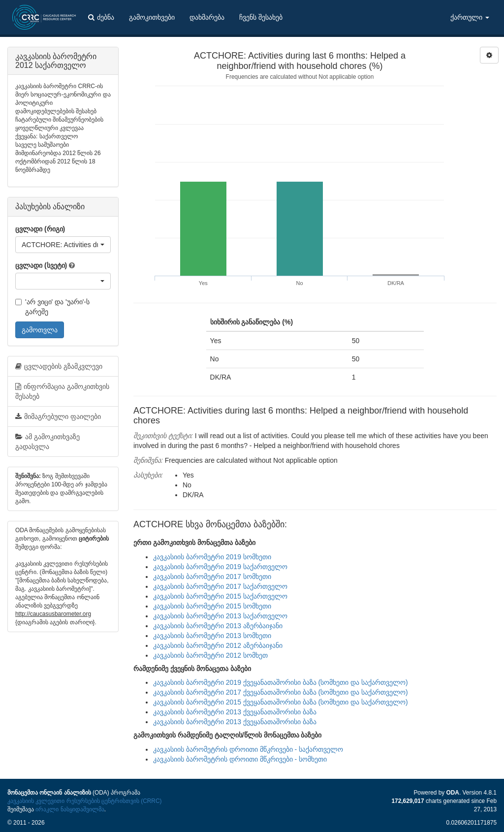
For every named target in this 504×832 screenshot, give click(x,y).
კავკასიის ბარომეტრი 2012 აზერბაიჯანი (218, 645)
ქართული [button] (470, 17)
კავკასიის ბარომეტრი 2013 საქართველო (220, 616)
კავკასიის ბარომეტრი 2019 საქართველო (220, 567)
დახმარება (207, 17)
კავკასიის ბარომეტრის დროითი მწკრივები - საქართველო (248, 749)
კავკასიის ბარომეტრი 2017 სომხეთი (212, 576)
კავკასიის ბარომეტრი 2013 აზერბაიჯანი (218, 626)
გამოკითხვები (152, 17)
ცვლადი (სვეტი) (41, 265)
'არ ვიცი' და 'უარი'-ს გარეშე (52, 307)
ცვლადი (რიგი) (40, 229)
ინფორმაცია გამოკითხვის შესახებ (62, 391)
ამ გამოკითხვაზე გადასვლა (47, 442)
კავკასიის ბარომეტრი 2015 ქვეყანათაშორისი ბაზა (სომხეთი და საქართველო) (281, 702)
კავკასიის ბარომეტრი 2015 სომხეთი (212, 606)
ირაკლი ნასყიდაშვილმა (70, 809)
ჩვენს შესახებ (261, 17)
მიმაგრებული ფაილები (58, 416)
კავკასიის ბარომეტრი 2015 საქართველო (220, 596)
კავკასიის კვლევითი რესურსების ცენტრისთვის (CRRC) (84, 801)
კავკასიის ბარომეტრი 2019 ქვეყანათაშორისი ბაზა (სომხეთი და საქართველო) (281, 682)
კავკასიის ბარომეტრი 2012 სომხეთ (210, 655)
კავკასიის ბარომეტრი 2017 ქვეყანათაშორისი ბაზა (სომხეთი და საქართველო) (281, 692)
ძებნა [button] (101, 17)
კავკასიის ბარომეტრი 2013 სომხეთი (212, 636)
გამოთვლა (40, 330)
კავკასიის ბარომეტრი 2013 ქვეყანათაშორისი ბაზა (235, 712)
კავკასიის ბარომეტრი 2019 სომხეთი (212, 557)
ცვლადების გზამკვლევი (59, 366)
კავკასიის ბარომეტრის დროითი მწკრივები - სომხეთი (240, 759)
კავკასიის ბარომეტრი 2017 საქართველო (220, 586)
